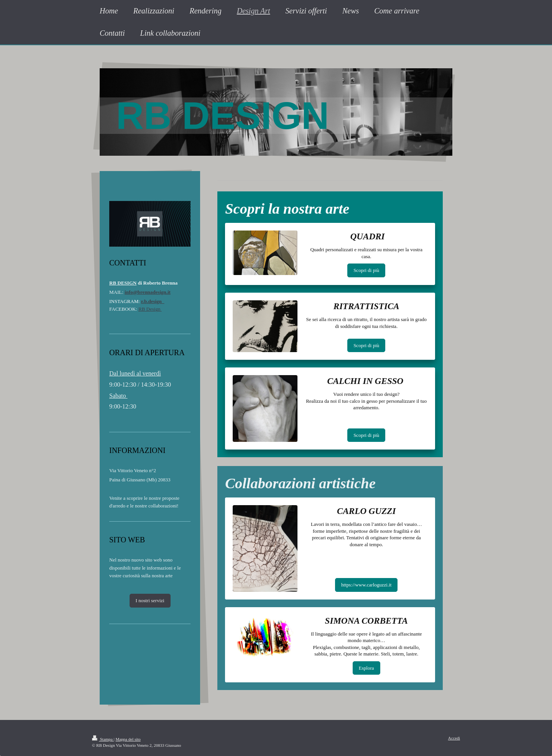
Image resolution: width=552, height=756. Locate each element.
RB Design (150, 309)
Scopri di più (366, 270)
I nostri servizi (150, 600)
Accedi (454, 738)
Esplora (366, 668)
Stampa (103, 739)
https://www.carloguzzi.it (366, 585)
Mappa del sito (128, 739)
